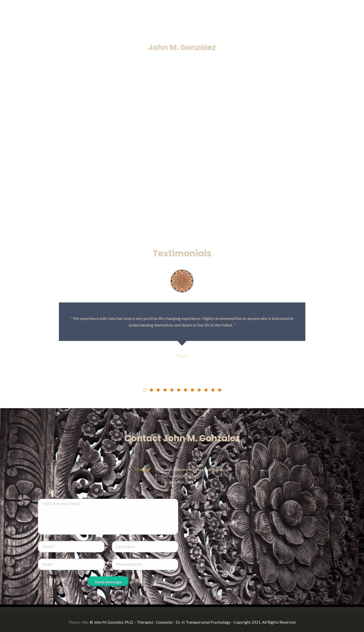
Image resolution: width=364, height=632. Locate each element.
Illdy (85, 622)
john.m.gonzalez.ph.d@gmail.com (203, 469)
